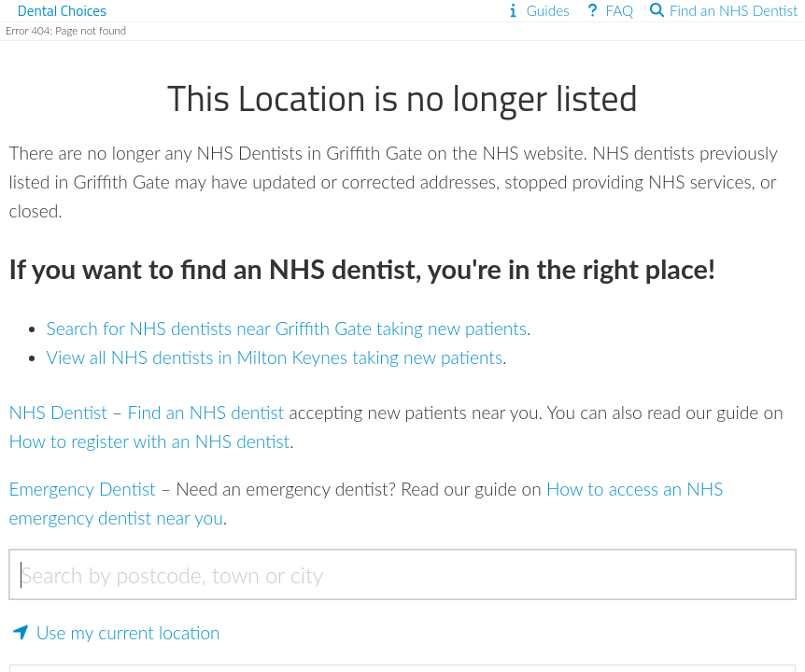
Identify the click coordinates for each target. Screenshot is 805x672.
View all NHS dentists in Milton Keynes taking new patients (275, 357)
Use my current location (115, 632)
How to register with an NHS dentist (150, 441)
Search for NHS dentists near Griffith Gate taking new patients (287, 328)
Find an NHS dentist (205, 412)
